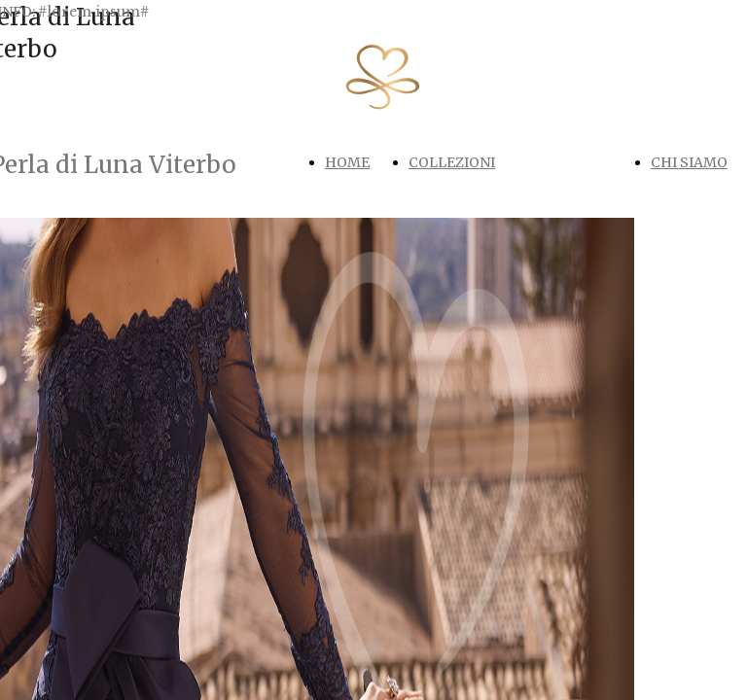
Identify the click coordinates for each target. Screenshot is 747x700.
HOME (347, 162)
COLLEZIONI (452, 162)
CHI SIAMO (689, 162)
